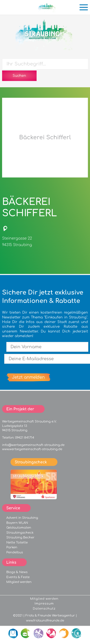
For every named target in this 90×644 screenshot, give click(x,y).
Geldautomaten (19, 528)
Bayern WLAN (17, 523)
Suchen (19, 76)
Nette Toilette (17, 542)
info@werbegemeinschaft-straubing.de (33, 445)
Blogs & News (17, 572)
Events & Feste (18, 577)
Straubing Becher (20, 537)
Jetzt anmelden (28, 377)
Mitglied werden (19, 582)
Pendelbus (15, 552)
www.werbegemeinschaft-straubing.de (32, 449)
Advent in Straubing (22, 518)
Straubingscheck (20, 533)
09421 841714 (25, 438)
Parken (12, 547)
